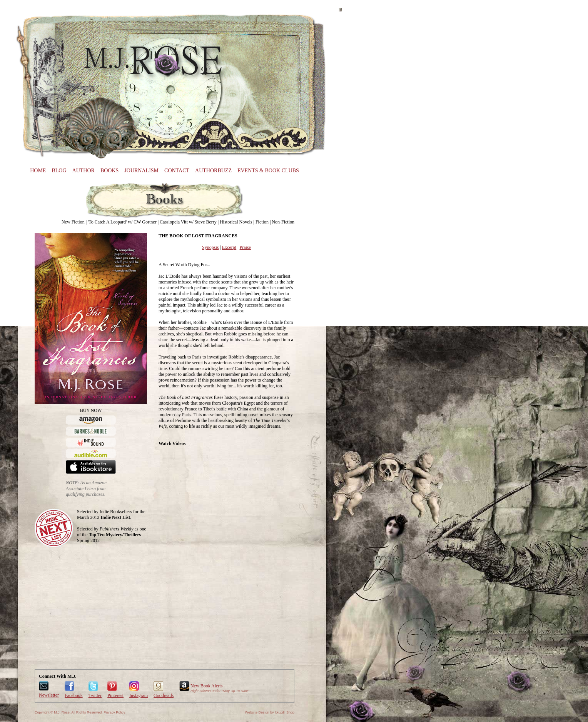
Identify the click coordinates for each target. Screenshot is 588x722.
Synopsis (210, 247)
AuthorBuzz (213, 171)
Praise (245, 247)
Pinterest (115, 695)
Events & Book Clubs (268, 171)
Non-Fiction (283, 222)
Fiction (262, 222)
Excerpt (229, 247)
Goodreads (164, 695)
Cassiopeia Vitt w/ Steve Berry (188, 222)
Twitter (95, 695)
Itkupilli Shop (285, 712)
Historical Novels (236, 222)
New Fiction (73, 222)
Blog (59, 171)
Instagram (139, 695)
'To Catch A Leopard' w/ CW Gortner (122, 222)
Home (38, 171)
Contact (177, 171)
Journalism (141, 171)
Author (84, 171)
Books (109, 171)
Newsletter (49, 695)
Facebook (74, 695)
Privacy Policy (114, 712)
